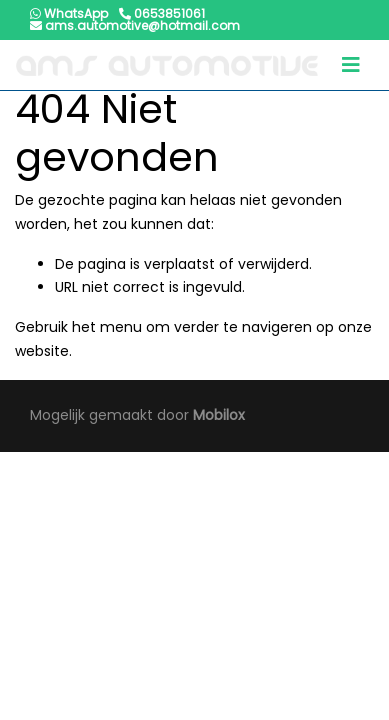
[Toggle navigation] (351, 65)
